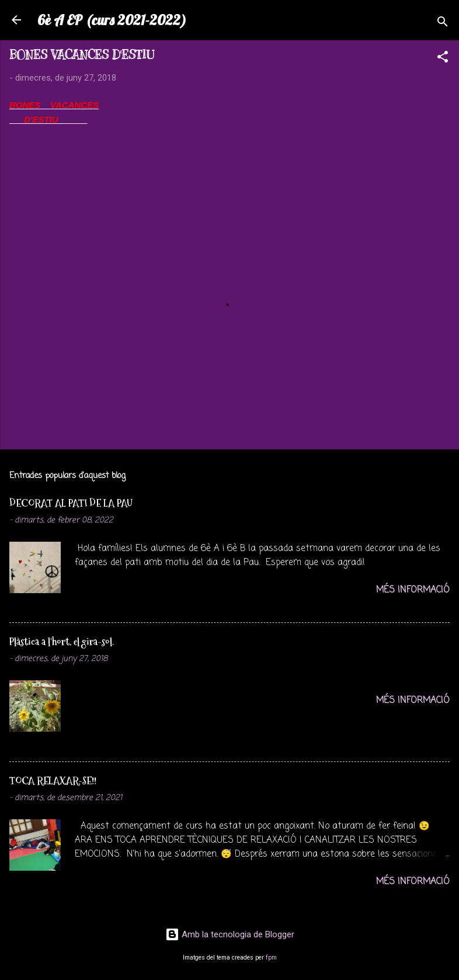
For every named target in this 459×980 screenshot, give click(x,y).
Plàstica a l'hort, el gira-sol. (62, 641)
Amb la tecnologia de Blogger (230, 934)
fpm (271, 958)
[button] (443, 59)
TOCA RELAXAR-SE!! (53, 780)
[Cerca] (443, 24)
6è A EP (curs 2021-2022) (112, 20)
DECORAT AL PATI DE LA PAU (71, 503)
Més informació (413, 590)
